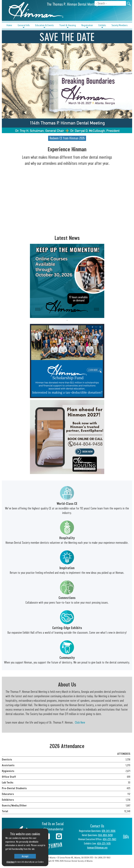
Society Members (120, 25)
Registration (87, 26)
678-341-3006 (109, 831)
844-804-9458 (105, 835)
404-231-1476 (104, 843)
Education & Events (44, 26)
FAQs (126, 836)
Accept (25, 856)
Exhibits (102, 26)
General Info (24, 26)
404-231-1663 (109, 839)
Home (9, 25)
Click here (11, 862)
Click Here (80, 722)
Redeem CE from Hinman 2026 (67, 138)
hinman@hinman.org (97, 847)
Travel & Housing (68, 26)
